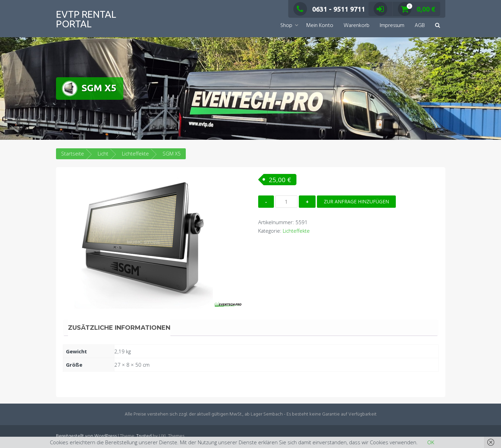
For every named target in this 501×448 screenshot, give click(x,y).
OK (431, 442)
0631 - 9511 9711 (329, 9)
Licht (103, 153)
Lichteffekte (135, 153)
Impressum (392, 26)
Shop (286, 26)
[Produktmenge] (286, 202)
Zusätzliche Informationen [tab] (119, 328)
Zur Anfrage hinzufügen (356, 201)
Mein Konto (320, 26)
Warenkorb (357, 26)
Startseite (73, 153)
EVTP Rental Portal (86, 19)
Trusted (144, 436)
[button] (438, 26)
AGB (420, 26)
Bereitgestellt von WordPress (86, 436)
